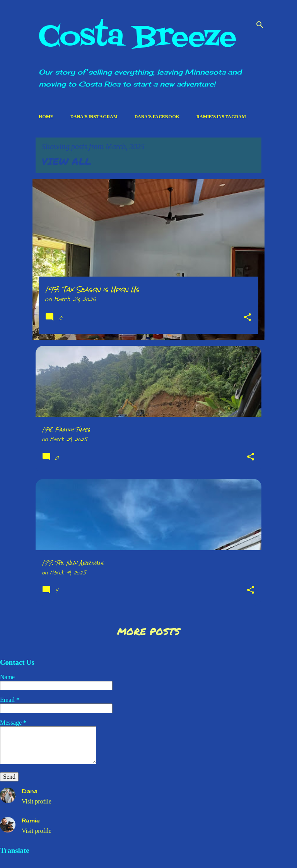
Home (46, 117)
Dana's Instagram (94, 117)
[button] (247, 318)
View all (67, 161)
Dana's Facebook (157, 117)
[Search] (260, 25)
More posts (148, 631)
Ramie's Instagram (221, 117)
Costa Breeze (137, 37)
